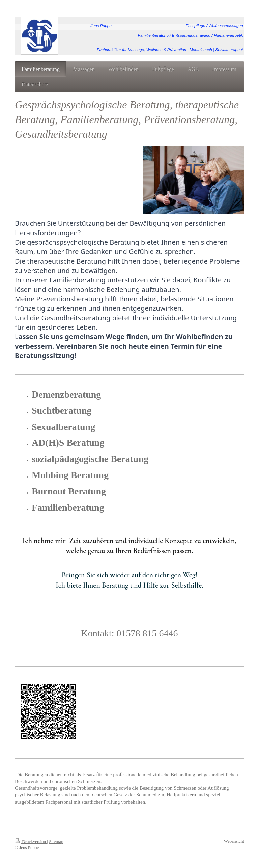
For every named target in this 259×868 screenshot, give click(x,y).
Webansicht (234, 841)
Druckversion (31, 842)
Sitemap (56, 842)
